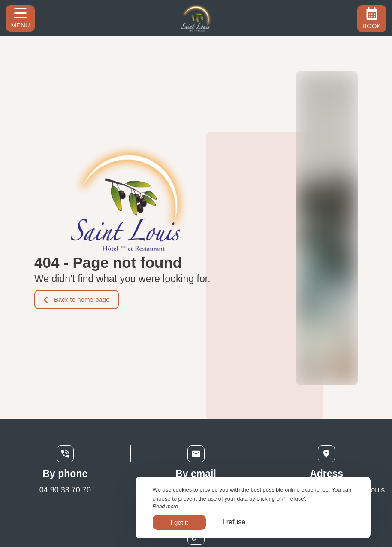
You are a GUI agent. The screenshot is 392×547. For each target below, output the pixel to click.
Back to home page (77, 299)
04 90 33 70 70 (65, 490)
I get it (179, 522)
